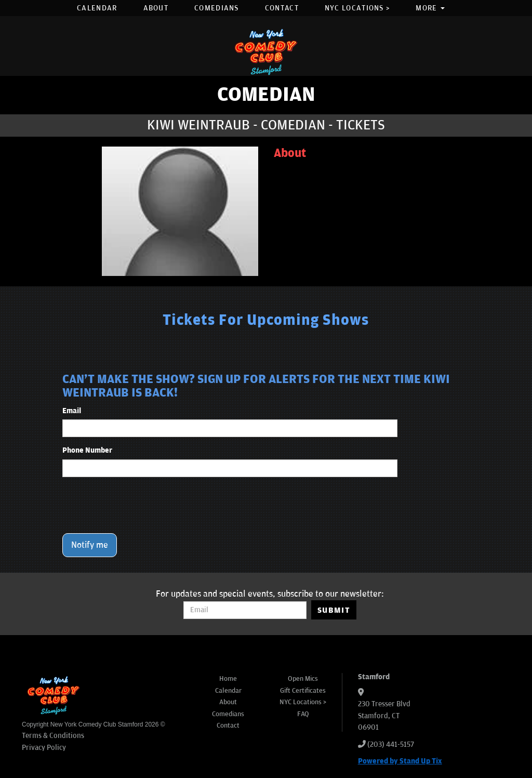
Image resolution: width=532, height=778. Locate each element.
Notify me (90, 545)
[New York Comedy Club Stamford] (266, 52)
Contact (282, 8)
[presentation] (141, 505)
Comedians (217, 8)
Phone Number (87, 450)
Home (228, 679)
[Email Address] (245, 610)
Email (72, 411)
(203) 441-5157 (391, 744)
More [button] (430, 8)
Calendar (97, 8)
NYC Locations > (357, 8)
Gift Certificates (303, 691)
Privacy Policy (44, 748)
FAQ (303, 714)
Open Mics (303, 679)
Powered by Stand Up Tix (400, 761)
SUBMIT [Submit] (334, 610)
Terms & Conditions (53, 736)
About (156, 8)
